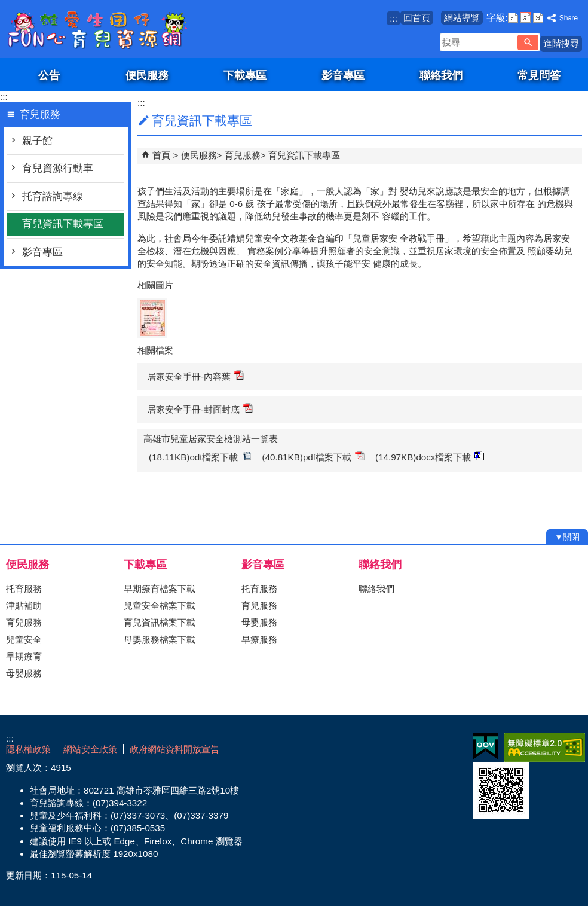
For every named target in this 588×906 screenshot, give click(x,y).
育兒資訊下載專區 (63, 224)
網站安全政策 (90, 749)
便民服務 (147, 75)
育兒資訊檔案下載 (160, 622)
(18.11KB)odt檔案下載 (200, 457)
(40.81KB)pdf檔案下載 (314, 457)
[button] (528, 42)
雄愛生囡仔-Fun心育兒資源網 (101, 29)
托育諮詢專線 (53, 196)
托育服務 (24, 589)
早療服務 (259, 640)
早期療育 (24, 656)
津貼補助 (24, 605)
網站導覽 (462, 18)
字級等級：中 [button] (526, 18)
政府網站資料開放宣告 (174, 749)
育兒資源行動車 (58, 168)
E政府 (486, 747)
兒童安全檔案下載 (160, 605)
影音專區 (343, 75)
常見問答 (539, 75)
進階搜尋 (561, 43)
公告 (49, 75)
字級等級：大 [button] (538, 18)
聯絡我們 (441, 75)
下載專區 (245, 75)
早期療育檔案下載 (160, 589)
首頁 (161, 155)
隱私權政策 (28, 749)
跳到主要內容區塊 (6, 6)
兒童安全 (24, 640)
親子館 (37, 141)
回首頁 (417, 18)
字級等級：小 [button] (513, 18)
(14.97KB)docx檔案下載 (430, 457)
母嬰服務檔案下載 (160, 640)
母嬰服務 (24, 673)
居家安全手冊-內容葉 (195, 376)
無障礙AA (545, 748)
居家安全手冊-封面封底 (200, 409)
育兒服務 (243, 155)
